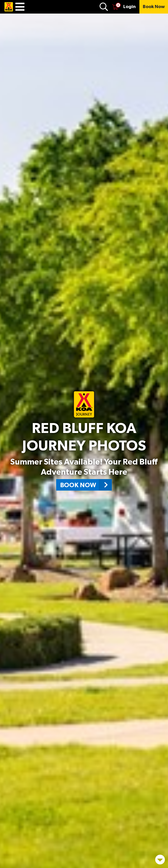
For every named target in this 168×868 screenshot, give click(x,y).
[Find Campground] (104, 7)
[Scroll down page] (159, 857)
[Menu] (20, 7)
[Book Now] (154, 7)
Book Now (86, 485)
